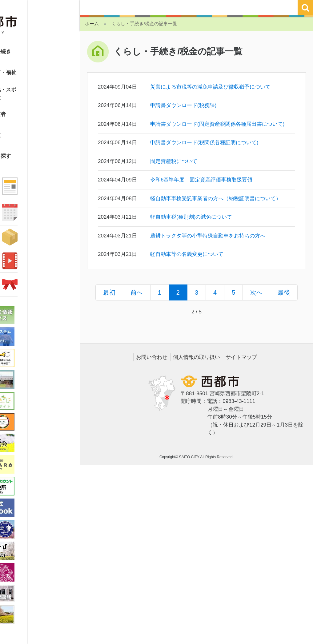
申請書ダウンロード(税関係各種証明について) (204, 143)
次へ (256, 292)
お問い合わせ (152, 357)
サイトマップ (241, 357)
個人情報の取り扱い (197, 357)
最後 (284, 292)
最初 (109, 292)
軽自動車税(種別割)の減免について (191, 217)
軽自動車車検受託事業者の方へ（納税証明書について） (216, 199)
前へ (137, 292)
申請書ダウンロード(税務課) (183, 105)
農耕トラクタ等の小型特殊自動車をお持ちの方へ (208, 236)
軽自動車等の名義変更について (187, 254)
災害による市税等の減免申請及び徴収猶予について (210, 87)
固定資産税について (174, 161)
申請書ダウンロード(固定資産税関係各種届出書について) (217, 124)
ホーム (92, 24)
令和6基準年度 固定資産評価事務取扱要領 (201, 180)
